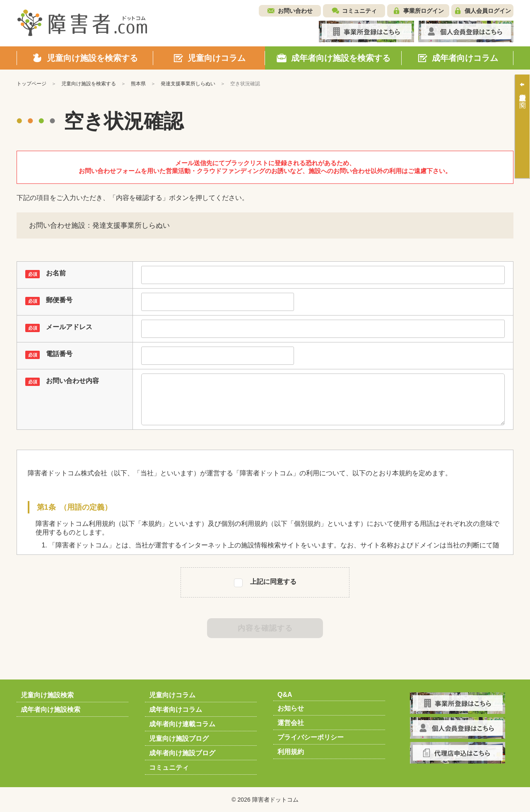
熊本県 (138, 84)
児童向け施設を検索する (89, 84)
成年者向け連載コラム (182, 724)
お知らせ (291, 708)
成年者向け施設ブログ (182, 753)
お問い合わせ (295, 11)
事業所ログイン (424, 11)
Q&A (285, 695)
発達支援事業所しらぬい (188, 84)
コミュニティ (359, 11)
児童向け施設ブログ (179, 739)
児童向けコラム (172, 695)
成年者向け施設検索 (51, 710)
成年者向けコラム (176, 710)
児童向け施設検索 (47, 695)
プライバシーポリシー (311, 737)
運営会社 (291, 723)
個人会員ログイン (488, 11)
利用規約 (291, 752)
